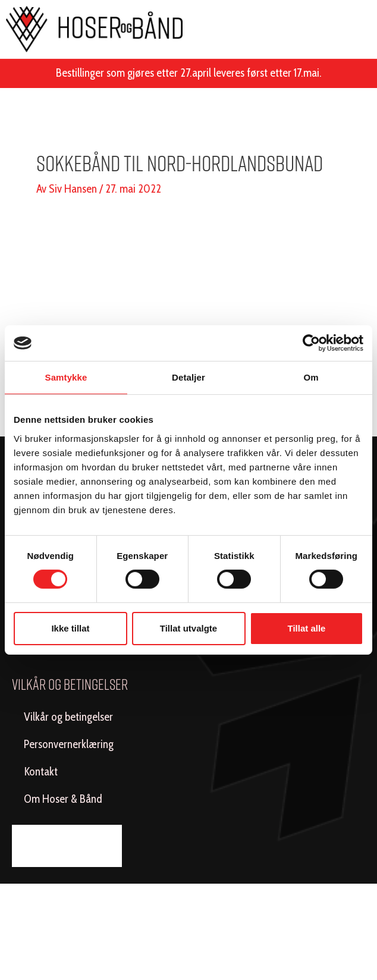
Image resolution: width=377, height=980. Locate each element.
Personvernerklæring (69, 744)
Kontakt (41, 772)
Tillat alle (307, 628)
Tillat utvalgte (188, 628)
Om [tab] (311, 377)
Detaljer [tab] (188, 377)
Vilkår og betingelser (68, 717)
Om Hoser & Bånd (63, 799)
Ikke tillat (70, 628)
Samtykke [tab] (66, 377)
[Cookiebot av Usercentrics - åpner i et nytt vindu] (311, 343)
